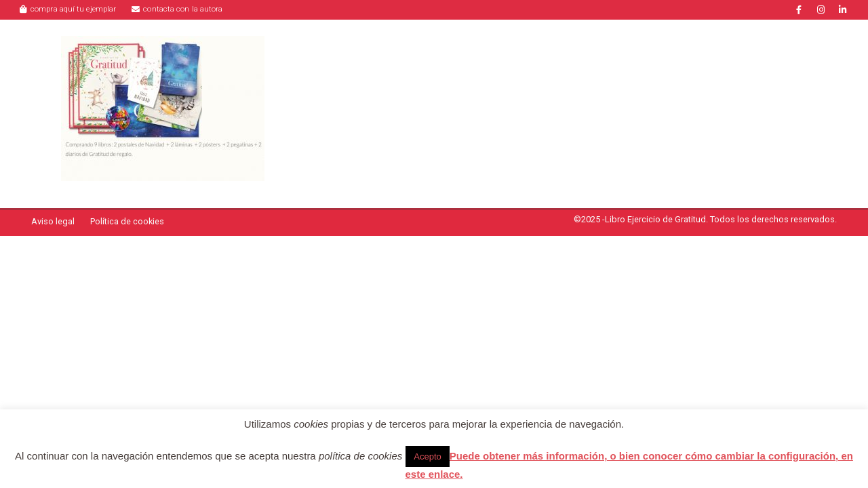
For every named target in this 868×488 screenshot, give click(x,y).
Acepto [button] (427, 456)
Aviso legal (53, 221)
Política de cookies (127, 221)
